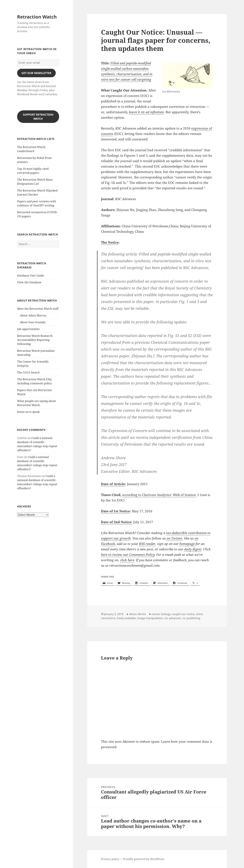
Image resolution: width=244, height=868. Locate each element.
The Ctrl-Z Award (28, 372)
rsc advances (172, 618)
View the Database (29, 282)
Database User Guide (31, 276)
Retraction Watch (37, 17)
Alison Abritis (138, 614)
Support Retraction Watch (38, 117)
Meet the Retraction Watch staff (38, 309)
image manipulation (150, 618)
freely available (126, 618)
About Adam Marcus (33, 315)
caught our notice (183, 614)
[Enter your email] (38, 63)
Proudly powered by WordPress (144, 859)
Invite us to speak (28, 412)
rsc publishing (191, 618)
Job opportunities (28, 329)
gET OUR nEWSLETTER (36, 73)
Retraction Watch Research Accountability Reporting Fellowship (35, 340)
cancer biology (161, 614)
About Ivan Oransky (33, 322)
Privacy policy (110, 859)
